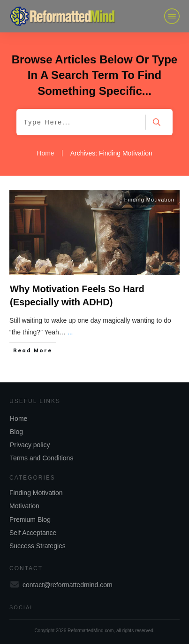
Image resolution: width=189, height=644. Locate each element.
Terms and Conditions (42, 458)
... (70, 332)
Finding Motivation (149, 200)
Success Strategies (38, 546)
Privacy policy (30, 445)
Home (19, 419)
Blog (16, 432)
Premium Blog (30, 520)
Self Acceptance (33, 533)
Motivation (24, 506)
